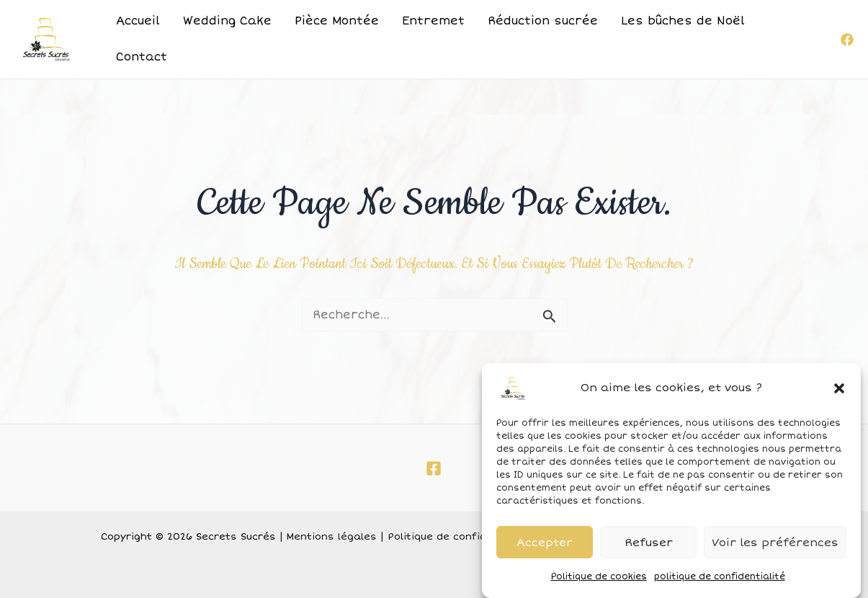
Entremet (433, 21)
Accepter (545, 546)
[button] (839, 393)
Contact (142, 57)
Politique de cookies (599, 581)
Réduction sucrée (543, 21)
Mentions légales (332, 537)
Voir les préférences (775, 546)
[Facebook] (847, 40)
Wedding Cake (227, 21)
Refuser (649, 546)
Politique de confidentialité (458, 537)
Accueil (138, 21)
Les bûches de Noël (683, 21)
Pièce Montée (337, 21)
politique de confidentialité (720, 581)
